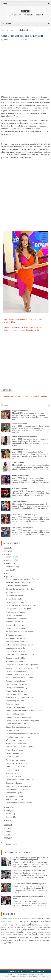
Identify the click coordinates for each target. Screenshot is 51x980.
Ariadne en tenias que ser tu (17, 612)
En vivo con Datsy (13, 757)
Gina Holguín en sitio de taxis (17, 684)
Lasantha (40, 975)
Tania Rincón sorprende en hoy (18, 737)
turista (17, 938)
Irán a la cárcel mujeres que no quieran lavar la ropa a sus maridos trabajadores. (30, 859)
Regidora (35, 932)
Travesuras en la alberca (15, 652)
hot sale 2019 (19, 927)
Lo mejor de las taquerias (16, 671)
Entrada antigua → (42, 396)
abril (8, 811)
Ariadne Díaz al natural (14, 750)
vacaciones (33, 937)
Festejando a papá (13, 704)
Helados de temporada (15, 714)
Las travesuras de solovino (16, 694)
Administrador (9, 40)
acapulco (4, 919)
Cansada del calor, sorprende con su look (29, 871)
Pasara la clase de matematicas (24, 437)
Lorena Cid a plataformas (16, 766)
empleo (47, 925)
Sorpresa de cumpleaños (16, 638)
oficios (48, 930)
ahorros (11, 919)
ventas (32, 940)
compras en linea (40, 921)
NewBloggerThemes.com (38, 976)
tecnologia (28, 935)
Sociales (21, 935)
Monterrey (20, 930)
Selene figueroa (12, 773)
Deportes (19, 925)
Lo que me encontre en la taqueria (25, 515)
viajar (48, 940)
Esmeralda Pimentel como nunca (18, 724)
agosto (9, 570)
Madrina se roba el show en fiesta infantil (22, 668)
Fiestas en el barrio (19, 502)
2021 (6, 832)
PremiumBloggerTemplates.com (16, 976)
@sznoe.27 (8, 319)
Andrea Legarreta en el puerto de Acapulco (23, 579)
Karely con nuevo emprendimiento (19, 803)
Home (5, 30)
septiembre (11, 567)
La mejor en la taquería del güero (18, 609)
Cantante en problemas (15, 701)
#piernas (8, 330)
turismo (12, 938)
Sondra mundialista (19, 424)
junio (8, 577)
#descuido (39, 327)
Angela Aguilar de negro (15, 691)
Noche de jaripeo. (13, 592)
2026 (6, 548)
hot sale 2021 (30, 927)
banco (39, 919)
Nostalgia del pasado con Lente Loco (21, 747)
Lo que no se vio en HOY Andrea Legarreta (22, 721)
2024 (6, 554)
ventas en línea (40, 940)
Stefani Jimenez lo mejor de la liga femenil (22, 665)
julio (8, 573)
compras (24, 921)
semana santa (12, 935)
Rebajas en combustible (15, 658)
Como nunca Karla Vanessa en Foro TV (21, 605)
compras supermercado (15, 648)
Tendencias (37, 934)
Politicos (29, 932)
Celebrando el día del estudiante (18, 790)
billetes (4, 922)
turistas (23, 938)
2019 (6, 838)
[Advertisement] (26, 70)
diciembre (10, 557)
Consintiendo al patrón (15, 793)
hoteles (39, 927)
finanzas (10, 927)
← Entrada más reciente (11, 396)
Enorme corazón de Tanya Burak (18, 717)
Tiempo (47, 934)
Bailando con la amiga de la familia (19, 678)
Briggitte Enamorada (20, 411)
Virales (9, 943)
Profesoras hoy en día (14, 622)
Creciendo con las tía (14, 599)
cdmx (9, 922)
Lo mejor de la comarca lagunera (19, 688)
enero (8, 820)
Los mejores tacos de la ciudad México (21, 655)
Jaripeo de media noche (15, 760)
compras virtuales (8, 925)
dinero (33, 925)
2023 (6, 825)
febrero (9, 817)
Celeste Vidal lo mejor (14, 783)
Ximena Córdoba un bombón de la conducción (24, 711)
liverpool (13, 930)
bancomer (46, 919)
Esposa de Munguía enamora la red (20, 697)
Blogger (41, 971)
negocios (27, 930)
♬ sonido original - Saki (30, 330)
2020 (6, 835)
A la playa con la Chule (14, 799)
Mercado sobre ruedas (15, 595)
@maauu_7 (8, 327)
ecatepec (41, 925)
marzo (9, 814)
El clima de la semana (14, 635)
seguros (41, 932)
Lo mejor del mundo (20, 450)
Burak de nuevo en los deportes (18, 582)
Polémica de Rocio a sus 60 (17, 763)
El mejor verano (18, 463)
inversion (46, 927)
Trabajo (5, 938)
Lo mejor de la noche (14, 615)
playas (23, 932)
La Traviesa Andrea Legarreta (17, 586)
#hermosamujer (30, 319)
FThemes (18, 975)
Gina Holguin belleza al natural (22, 36)
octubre (9, 563)
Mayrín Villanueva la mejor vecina (18, 786)
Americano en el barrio (15, 661)
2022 (6, 828)
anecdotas (18, 919)
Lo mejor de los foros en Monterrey (20, 602)
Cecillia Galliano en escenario (17, 625)
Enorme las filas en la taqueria (17, 674)
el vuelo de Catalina (19, 489)
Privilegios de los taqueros (22, 528)
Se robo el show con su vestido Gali (20, 589)
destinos (25, 925)
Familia (4, 927)
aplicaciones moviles (29, 919)
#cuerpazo (16, 330)
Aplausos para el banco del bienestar (20, 632)
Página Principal (28, 396)
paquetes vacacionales (11, 932)
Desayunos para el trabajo (16, 628)
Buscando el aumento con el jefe (19, 727)
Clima (15, 922)
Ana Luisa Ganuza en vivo (16, 744)
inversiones (6, 930)
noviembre (10, 560)
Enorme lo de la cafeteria (15, 681)
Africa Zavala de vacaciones (17, 740)
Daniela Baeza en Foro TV (16, 753)
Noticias (26, 11)
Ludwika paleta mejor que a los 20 (19, 645)
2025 (6, 551)
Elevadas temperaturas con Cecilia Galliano (23, 734)
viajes (4, 943)
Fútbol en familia (12, 730)
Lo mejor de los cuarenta (15, 707)
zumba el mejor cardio (21, 476)
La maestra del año (13, 776)
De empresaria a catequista (16, 619)
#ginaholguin (18, 319)
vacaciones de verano (18, 940)
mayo (8, 807)
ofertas (42, 930)
